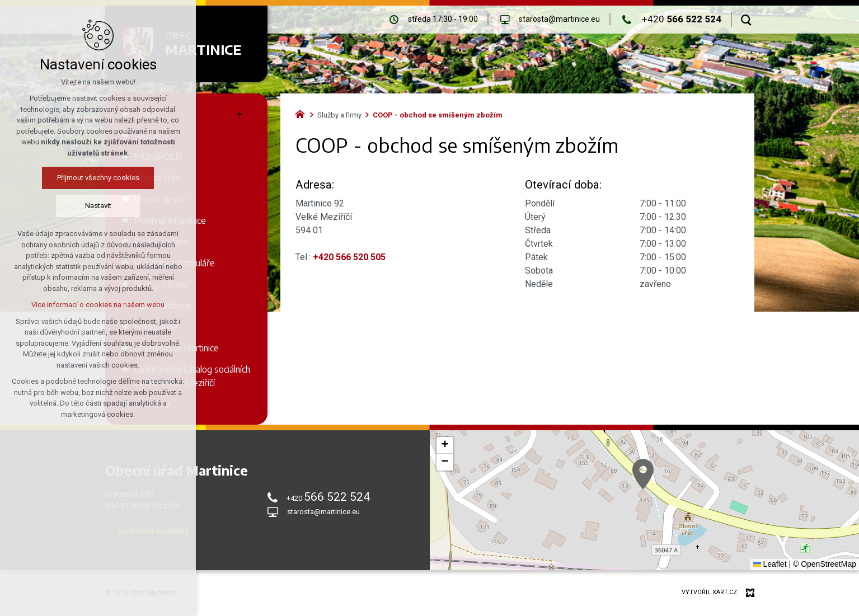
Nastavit (98, 206)
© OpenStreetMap (825, 564)
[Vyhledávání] (746, 20)
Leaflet (770, 564)
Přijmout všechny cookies (98, 178)
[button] (643, 474)
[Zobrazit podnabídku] (240, 114)
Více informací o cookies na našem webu (98, 305)
